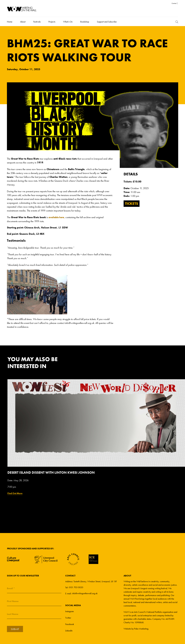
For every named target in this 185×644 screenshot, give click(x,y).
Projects (52, 22)
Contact (174, 3)
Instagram (70, 611)
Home (10, 22)
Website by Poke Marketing (136, 628)
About (23, 22)
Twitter (68, 617)
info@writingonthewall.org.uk (85, 593)
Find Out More (15, 493)
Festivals (37, 22)
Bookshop (85, 22)
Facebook (70, 624)
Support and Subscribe (107, 22)
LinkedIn (69, 630)
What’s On (68, 22)
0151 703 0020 (76, 587)
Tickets (132, 204)
